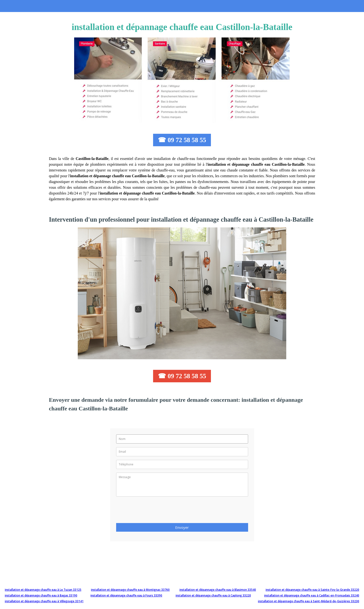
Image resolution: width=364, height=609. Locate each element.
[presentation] (153, 511)
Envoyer (182, 527)
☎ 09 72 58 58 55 (182, 140)
